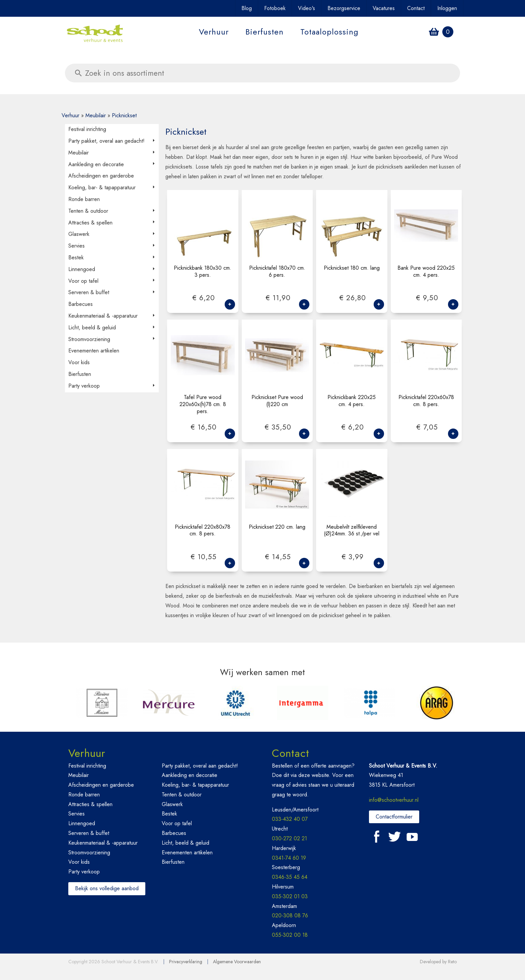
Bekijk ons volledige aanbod (107, 888)
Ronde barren (84, 199)
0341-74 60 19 (289, 858)
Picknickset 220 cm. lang (277, 527)
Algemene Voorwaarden (237, 962)
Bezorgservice (344, 8)
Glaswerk (79, 234)
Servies (77, 246)
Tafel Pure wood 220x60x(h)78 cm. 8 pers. (203, 405)
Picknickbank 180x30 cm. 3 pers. (203, 272)
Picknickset (124, 115)
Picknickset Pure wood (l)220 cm (277, 401)
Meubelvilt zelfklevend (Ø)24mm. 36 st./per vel (352, 531)
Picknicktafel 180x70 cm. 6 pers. (277, 272)
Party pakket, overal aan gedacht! (106, 141)
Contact (416, 8)
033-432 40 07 (290, 819)
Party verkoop (84, 386)
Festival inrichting (87, 129)
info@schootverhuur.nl (394, 800)
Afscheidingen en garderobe (101, 176)
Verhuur (214, 32)
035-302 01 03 (290, 896)
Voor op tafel (83, 281)
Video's (307, 8)
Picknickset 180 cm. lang (352, 268)
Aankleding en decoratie (96, 164)
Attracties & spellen (90, 223)
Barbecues (81, 304)
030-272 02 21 (289, 838)
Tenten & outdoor (88, 211)
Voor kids (79, 362)
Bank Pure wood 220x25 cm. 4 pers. (426, 272)
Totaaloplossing (329, 32)
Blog (247, 8)
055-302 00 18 (290, 935)
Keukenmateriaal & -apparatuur (103, 316)
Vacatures (384, 8)
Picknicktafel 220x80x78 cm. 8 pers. (203, 531)
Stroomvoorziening (89, 339)
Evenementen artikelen (94, 351)
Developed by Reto (438, 962)
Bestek (76, 257)
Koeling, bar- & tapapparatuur (102, 187)
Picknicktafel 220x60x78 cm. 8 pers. (426, 401)
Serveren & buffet (89, 292)
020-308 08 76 (290, 916)
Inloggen (447, 8)
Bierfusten (265, 32)
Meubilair (96, 115)
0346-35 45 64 (290, 877)
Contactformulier (394, 817)
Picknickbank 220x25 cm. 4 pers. (352, 401)
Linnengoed (82, 269)
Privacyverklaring (186, 962)
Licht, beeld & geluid (92, 328)
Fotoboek (275, 8)
